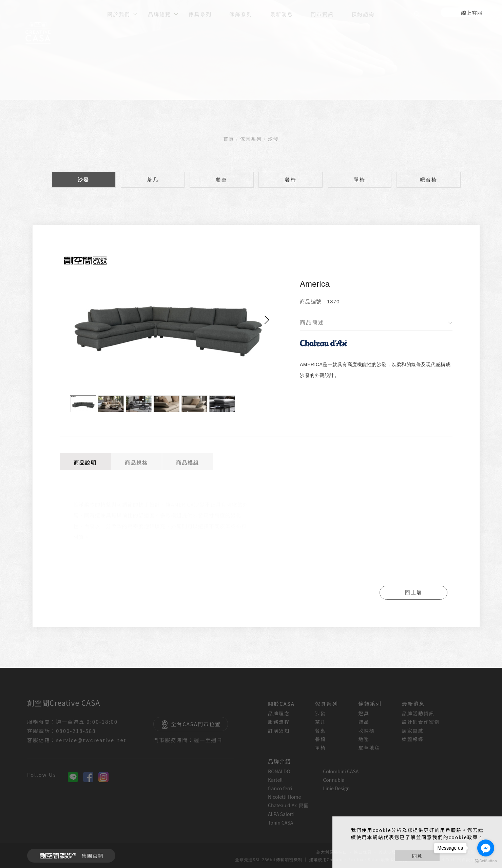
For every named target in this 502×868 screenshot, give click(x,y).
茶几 (153, 180)
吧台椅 (429, 180)
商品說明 (85, 463)
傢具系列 (251, 139)
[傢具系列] (200, 14)
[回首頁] (38, 33)
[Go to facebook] (486, 848)
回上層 (414, 592)
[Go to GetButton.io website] (486, 861)
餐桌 (221, 180)
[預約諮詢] (363, 14)
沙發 (273, 139)
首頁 (229, 139)
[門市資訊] (322, 14)
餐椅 (291, 180)
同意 (417, 856)
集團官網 (69, 856)
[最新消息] (282, 14)
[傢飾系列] (241, 14)
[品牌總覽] (159, 14)
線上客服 (472, 13)
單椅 (360, 180)
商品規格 (136, 463)
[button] (267, 320)
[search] (418, 15)
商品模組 (188, 463)
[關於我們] (119, 14)
